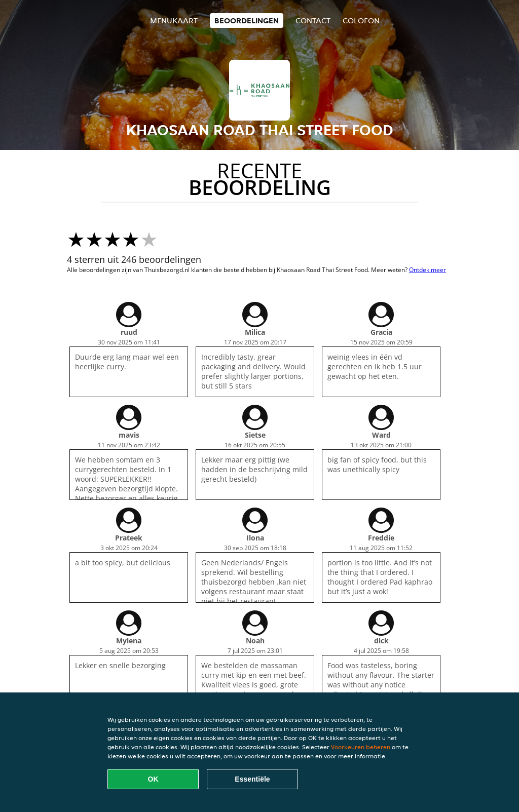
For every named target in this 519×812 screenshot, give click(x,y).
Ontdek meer (428, 270)
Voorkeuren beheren (361, 747)
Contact (313, 21)
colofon (361, 21)
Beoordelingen (247, 21)
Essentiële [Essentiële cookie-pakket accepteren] (252, 779)
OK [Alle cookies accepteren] (153, 779)
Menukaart (174, 21)
